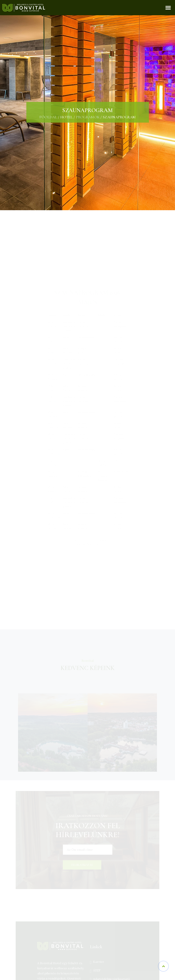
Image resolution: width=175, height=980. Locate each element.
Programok (88, 117)
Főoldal (48, 117)
